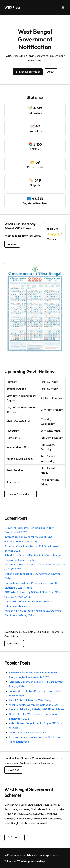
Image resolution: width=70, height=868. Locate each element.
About (51, 72)
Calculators (14, 643)
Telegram (10, 861)
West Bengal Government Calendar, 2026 (34, 705)
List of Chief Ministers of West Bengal (31, 700)
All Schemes (15, 837)
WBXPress (13, 7)
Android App (39, 861)
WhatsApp (23, 861)
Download (13, 770)
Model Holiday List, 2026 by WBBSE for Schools (37, 709)
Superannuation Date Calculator (28, 732)
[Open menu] (63, 7)
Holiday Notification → (21, 494)
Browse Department (28, 72)
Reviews (12, 244)
